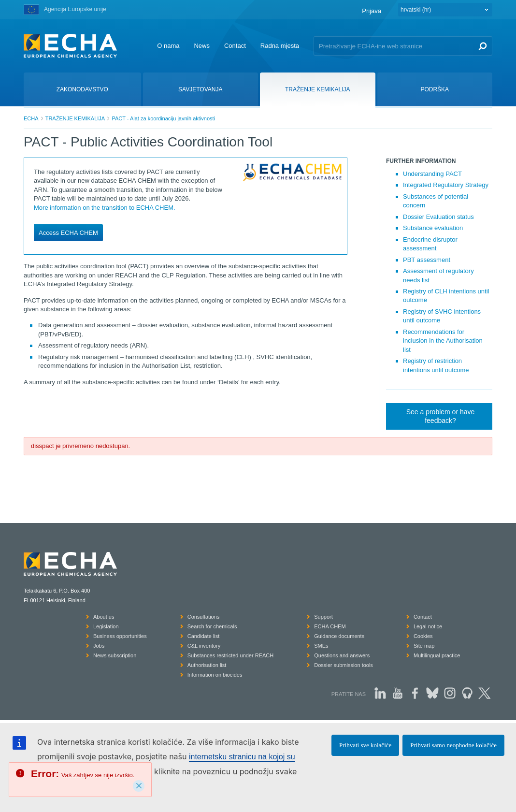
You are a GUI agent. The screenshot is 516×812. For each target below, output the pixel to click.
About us (104, 617)
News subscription (115, 655)
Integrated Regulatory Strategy (446, 185)
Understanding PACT (432, 174)
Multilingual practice (437, 655)
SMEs (321, 646)
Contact (235, 46)
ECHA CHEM (330, 626)
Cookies (423, 636)
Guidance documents (339, 636)
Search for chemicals (212, 626)
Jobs (99, 646)
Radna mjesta (280, 46)
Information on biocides (215, 675)
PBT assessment (427, 260)
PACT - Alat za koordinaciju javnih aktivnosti (163, 118)
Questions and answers (342, 655)
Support (323, 617)
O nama (168, 46)
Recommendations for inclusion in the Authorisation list (443, 341)
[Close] (139, 786)
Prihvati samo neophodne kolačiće (453, 745)
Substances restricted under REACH (231, 655)
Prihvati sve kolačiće (365, 745)
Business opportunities (120, 636)
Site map (424, 646)
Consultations (204, 617)
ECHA (31, 118)
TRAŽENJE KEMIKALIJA (75, 118)
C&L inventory (204, 646)
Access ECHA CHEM (68, 233)
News (202, 46)
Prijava (372, 11)
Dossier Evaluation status (438, 217)
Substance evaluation (433, 228)
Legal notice (428, 626)
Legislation (106, 626)
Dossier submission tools (344, 665)
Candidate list (204, 636)
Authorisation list (207, 665)
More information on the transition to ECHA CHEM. (105, 208)
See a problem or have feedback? (441, 416)
